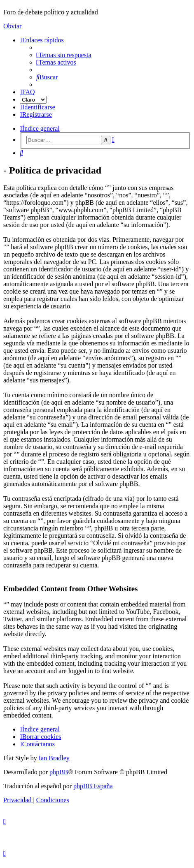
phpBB (59, 772)
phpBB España (93, 786)
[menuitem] (64, 55)
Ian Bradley (54, 758)
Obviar (12, 26)
